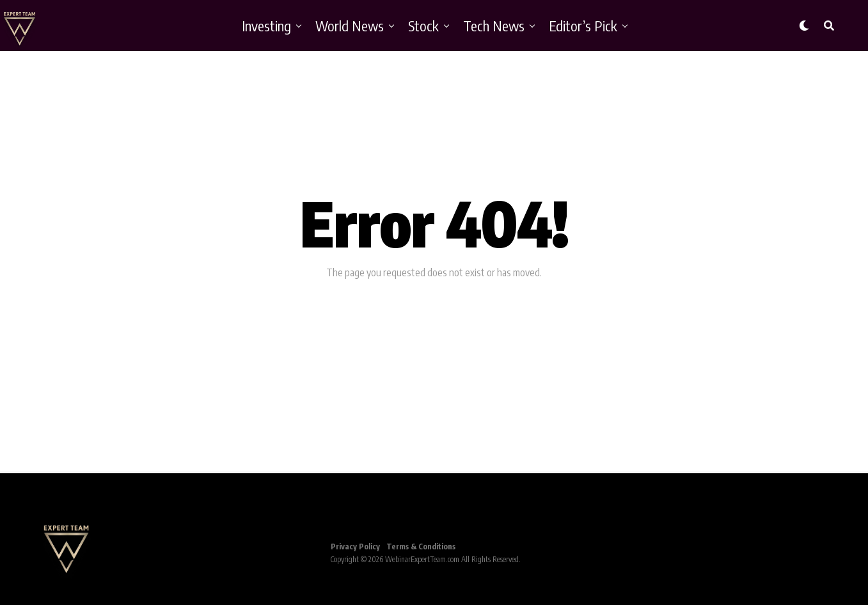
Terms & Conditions (421, 546)
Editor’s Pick (583, 26)
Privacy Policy (355, 546)
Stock (423, 26)
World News (350, 26)
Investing (266, 26)
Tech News (494, 26)
